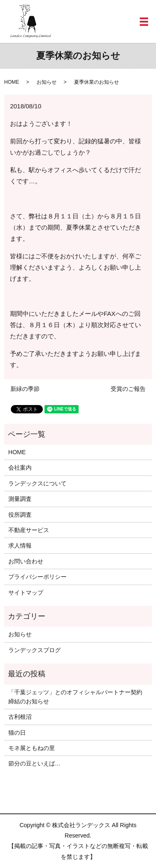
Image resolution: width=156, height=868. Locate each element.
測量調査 (20, 499)
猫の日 (17, 733)
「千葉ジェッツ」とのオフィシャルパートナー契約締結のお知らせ (75, 697)
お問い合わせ (26, 561)
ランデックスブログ (35, 650)
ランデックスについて (37, 483)
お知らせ (47, 82)
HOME (12, 82)
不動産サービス (29, 530)
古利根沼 (20, 717)
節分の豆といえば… (35, 763)
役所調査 (20, 515)
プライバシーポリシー (37, 577)
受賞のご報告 (128, 389)
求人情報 (20, 545)
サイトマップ (26, 593)
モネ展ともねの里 (32, 748)
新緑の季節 (25, 389)
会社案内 (20, 468)
